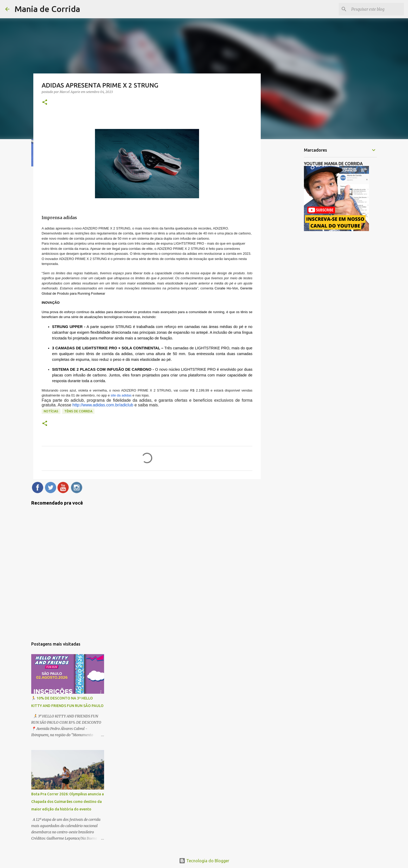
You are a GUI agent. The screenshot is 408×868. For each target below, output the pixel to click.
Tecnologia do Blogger (204, 861)
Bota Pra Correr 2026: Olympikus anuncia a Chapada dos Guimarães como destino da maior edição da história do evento (68, 802)
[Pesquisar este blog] (377, 9)
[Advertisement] (287, 225)
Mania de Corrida (47, 9)
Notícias (51, 411)
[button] (45, 103)
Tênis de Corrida (78, 411)
